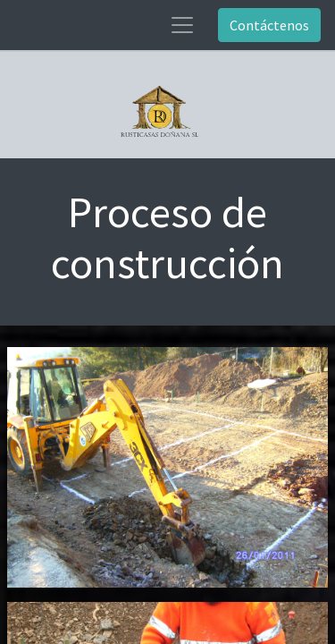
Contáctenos (269, 25)
